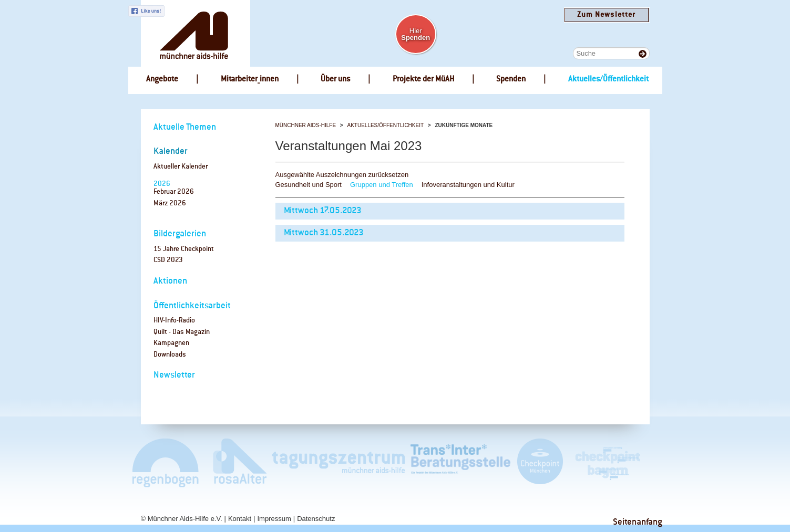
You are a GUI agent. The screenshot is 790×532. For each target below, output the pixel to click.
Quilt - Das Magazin (182, 332)
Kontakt (240, 519)
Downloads (170, 355)
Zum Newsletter (606, 15)
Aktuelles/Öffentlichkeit (385, 125)
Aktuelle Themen (185, 127)
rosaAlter (235, 462)
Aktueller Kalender (181, 167)
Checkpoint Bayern (607, 462)
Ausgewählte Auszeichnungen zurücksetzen (342, 175)
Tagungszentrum (338, 462)
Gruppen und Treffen (382, 185)
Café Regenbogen (166, 462)
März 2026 (170, 204)
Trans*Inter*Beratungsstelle (460, 462)
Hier (415, 34)
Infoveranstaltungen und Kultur (468, 185)
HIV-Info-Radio (174, 321)
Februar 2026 (174, 192)
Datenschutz (316, 519)
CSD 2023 (168, 260)
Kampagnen (171, 343)
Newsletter (174, 375)
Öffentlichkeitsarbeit (192, 306)
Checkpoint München (540, 462)
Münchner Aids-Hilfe (306, 125)
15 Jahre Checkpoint (184, 249)
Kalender (171, 152)
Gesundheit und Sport (309, 185)
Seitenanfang (638, 522)
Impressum (274, 519)
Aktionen (170, 281)
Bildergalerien (180, 234)
